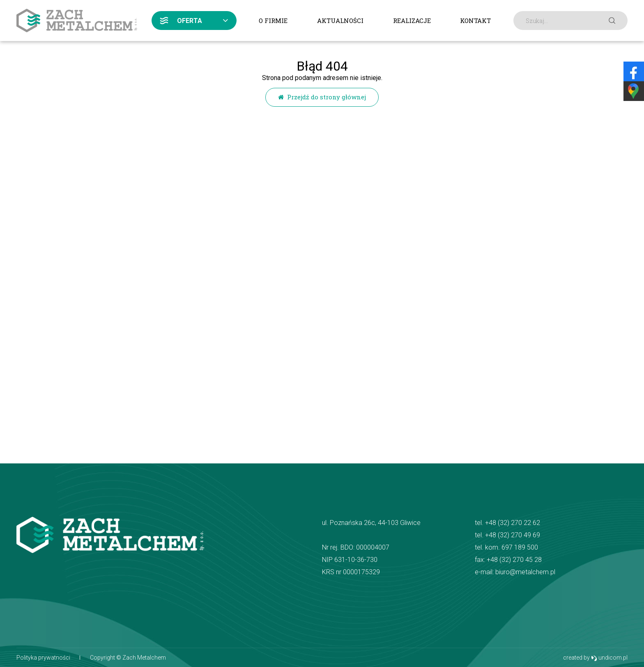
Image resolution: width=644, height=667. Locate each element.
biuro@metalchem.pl (525, 572)
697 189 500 (520, 547)
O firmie (273, 21)
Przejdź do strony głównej (322, 97)
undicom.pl (609, 658)
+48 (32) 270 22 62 (513, 523)
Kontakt (475, 21)
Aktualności (340, 21)
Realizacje (412, 21)
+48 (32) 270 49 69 (513, 535)
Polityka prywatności (43, 658)
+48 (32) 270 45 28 (514, 560)
